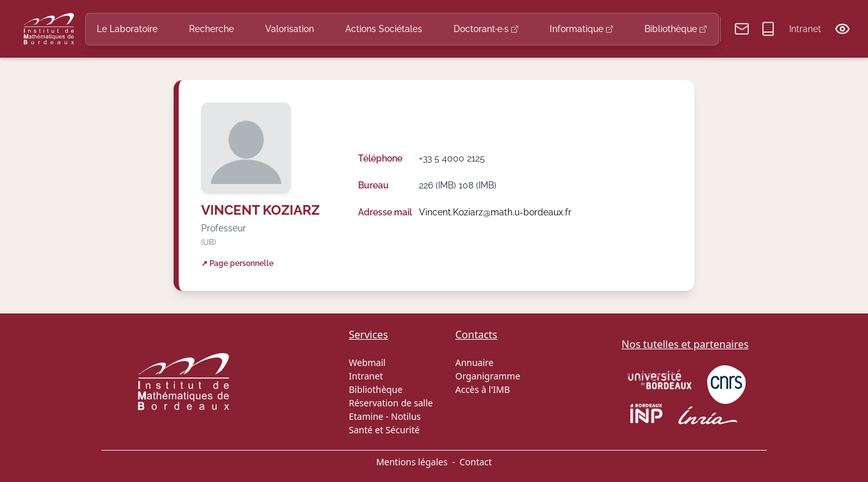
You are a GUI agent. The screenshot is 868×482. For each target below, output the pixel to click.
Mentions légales (412, 462)
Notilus (406, 416)
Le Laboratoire (127, 29)
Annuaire (475, 362)
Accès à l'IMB (483, 389)
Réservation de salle (391, 403)
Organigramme (488, 376)
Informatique (581, 29)
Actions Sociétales (384, 29)
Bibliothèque (676, 29)
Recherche (211, 29)
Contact (476, 462)
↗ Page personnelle (237, 263)
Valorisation (290, 29)
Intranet (805, 29)
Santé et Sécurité (385, 430)
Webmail (367, 362)
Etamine (366, 416)
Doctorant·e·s (486, 29)
